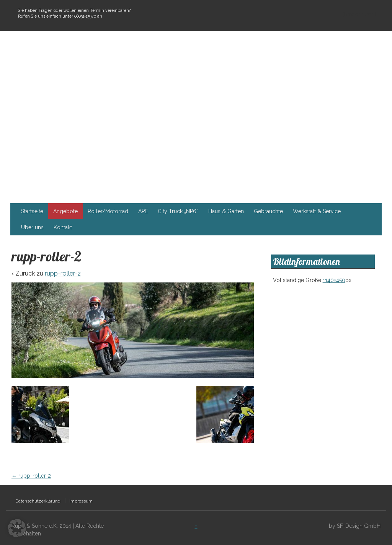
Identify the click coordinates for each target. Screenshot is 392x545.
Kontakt (63, 227)
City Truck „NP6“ (178, 211)
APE (143, 211)
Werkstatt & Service (317, 211)
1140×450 (334, 280)
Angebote (65, 211)
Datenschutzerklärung (38, 501)
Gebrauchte (268, 211)
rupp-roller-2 (63, 273)
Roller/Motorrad (108, 211)
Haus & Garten (226, 211)
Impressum (81, 501)
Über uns (32, 227)
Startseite (32, 211)
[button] (17, 528)
